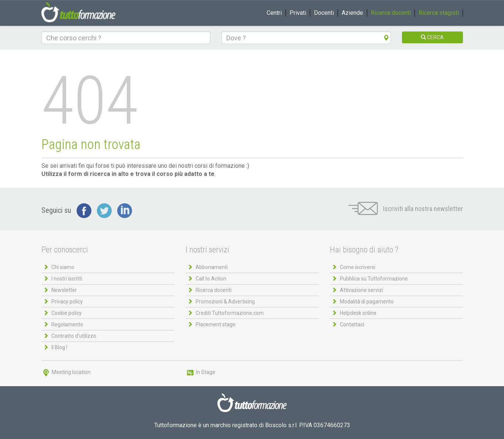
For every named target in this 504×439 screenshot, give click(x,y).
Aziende (352, 13)
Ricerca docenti (391, 13)
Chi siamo (63, 267)
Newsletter (64, 290)
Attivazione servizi (361, 290)
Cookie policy (67, 313)
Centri (274, 13)
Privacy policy (67, 302)
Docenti (324, 13)
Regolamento (67, 324)
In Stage (200, 372)
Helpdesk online (358, 313)
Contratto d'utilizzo (74, 336)
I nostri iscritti (67, 279)
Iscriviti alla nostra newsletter (406, 209)
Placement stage (216, 324)
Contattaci (352, 324)
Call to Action (211, 279)
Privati (298, 13)
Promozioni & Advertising (225, 302)
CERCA (432, 37)
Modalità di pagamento (367, 302)
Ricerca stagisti (439, 13)
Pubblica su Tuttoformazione (374, 279)
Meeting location (66, 372)
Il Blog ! (59, 347)
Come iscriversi (358, 267)
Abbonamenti (212, 267)
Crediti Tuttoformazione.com (230, 313)
